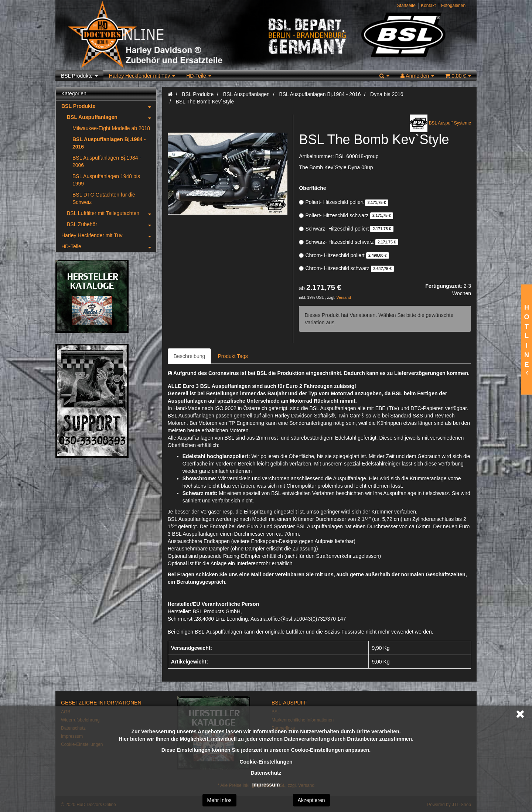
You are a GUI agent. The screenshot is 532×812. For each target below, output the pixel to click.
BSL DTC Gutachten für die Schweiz (104, 198)
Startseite (406, 6)
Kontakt (428, 6)
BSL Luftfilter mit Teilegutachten (112, 213)
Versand (344, 297)
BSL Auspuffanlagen (112, 117)
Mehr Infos (219, 800)
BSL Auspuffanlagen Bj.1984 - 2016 (109, 143)
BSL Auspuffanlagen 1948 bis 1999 (106, 180)
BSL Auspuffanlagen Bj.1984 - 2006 (107, 161)
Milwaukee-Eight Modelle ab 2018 (111, 128)
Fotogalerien (453, 6)
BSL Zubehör (112, 224)
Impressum (266, 785)
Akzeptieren (311, 800)
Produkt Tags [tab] (233, 356)
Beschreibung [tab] (190, 356)
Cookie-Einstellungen (266, 762)
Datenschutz (266, 773)
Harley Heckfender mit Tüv (142, 76)
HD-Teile (199, 76)
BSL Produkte (79, 76)
